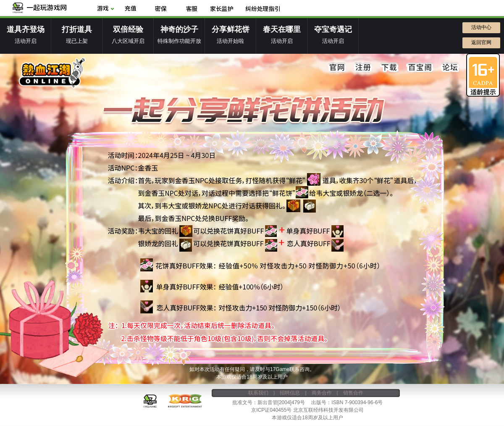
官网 (337, 68)
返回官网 (481, 42)
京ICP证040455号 (271, 410)
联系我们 (258, 393)
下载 (389, 68)
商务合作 (322, 393)
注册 (363, 68)
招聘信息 (290, 393)
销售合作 (353, 393)
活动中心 (481, 27)
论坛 (450, 68)
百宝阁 (420, 68)
